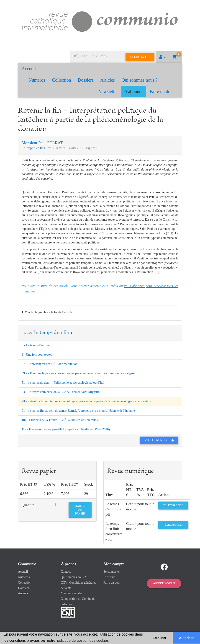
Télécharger (173, 505)
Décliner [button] (160, 638)
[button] (162, 57)
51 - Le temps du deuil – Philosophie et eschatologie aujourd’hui (63, 383)
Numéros (37, 80)
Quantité (28, 505)
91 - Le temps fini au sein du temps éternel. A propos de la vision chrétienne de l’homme (78, 411)
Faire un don (161, 91)
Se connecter (112, 572)
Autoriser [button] (186, 638)
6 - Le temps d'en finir (36, 345)
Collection (61, 80)
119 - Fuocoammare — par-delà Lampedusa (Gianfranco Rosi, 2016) (66, 429)
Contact (66, 572)
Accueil (29, 69)
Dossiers (86, 80)
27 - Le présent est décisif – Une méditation (50, 364)
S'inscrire (109, 577)
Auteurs (23, 593)
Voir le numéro (160, 440)
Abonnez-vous (164, 583)
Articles (108, 80)
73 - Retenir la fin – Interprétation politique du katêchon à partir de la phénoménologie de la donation (86, 401)
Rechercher (140, 57)
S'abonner (134, 91)
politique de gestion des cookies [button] (83, 640)
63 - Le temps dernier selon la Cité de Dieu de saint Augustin (61, 392)
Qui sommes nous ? (140, 80)
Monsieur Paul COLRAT (42, 143)
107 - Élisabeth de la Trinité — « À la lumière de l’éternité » (60, 420)
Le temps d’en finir (34, 148)
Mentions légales (72, 593)
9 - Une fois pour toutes (37, 355)
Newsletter (108, 91)
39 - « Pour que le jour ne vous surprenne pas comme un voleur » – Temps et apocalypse (78, 373)
